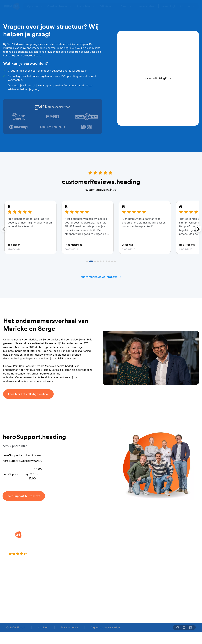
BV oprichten (78, 539)
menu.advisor (146, 6)
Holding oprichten (82, 545)
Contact (176, 566)
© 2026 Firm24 (16, 627)
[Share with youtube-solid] (184, 627)
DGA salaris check (115, 549)
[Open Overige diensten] (60, 6)
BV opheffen (78, 562)
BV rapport (111, 562)
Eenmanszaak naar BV (82, 554)
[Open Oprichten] (35, 6)
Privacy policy (69, 627)
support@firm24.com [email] (113, 604)
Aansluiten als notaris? (146, 554)
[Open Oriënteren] (108, 6)
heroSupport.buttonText (24, 496)
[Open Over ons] (128, 6)
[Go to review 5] (101, 261)
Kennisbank (178, 559)
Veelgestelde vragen (179, 551)
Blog (174, 543)
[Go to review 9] (112, 261)
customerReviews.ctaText (101, 277)
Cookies (43, 627)
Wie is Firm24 (146, 539)
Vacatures (143, 545)
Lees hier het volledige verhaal (28, 394)
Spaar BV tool (112, 556)
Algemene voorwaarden (105, 627)
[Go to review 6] (104, 261)
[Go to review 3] (95, 261)
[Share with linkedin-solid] (191, 627)
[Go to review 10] (115, 261)
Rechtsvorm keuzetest (111, 541)
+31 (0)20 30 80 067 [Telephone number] (82, 604)
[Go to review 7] (106, 261)
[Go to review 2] (91, 261)
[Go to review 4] (98, 261)
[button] (83, 533)
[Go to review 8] (109, 261)
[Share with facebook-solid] (178, 627)
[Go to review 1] (87, 261)
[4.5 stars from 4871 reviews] (37, 554)
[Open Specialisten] (86, 6)
